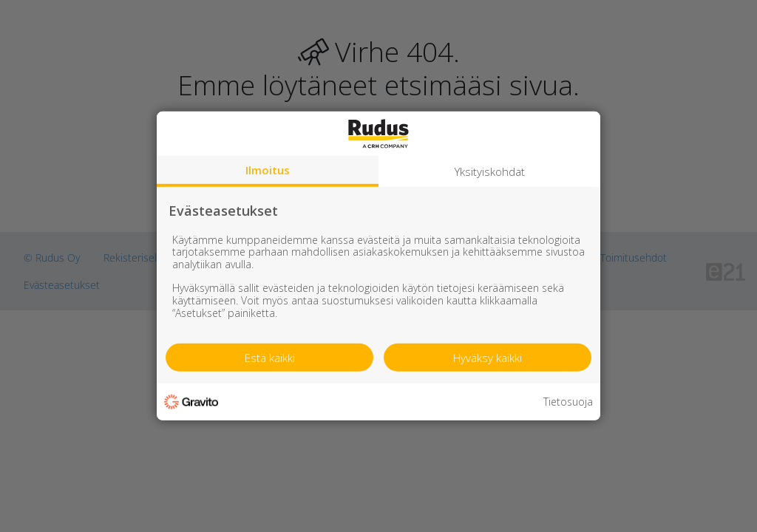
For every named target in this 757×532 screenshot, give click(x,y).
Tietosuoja (568, 402)
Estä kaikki (270, 358)
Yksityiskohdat (490, 171)
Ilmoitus (268, 170)
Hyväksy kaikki (488, 358)
